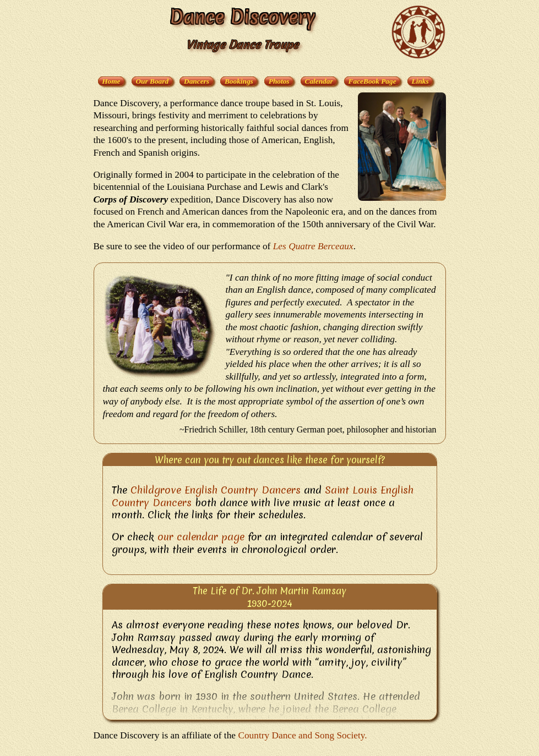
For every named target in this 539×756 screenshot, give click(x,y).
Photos (279, 81)
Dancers (197, 81)
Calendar (319, 81)
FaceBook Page (372, 81)
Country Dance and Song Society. (302, 735)
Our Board (152, 81)
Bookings (239, 81)
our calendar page (201, 537)
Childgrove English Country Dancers (216, 490)
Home (111, 81)
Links (420, 81)
